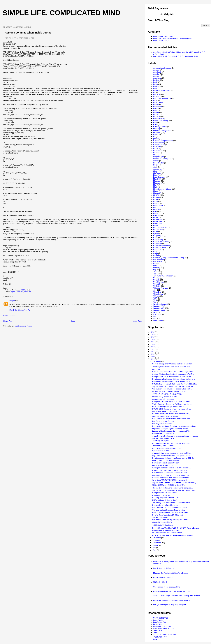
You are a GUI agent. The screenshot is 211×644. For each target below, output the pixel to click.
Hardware (157, 147)
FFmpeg (157, 129)
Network (157, 197)
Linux (155, 175)
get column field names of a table (165, 416)
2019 (153, 332)
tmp (155, 270)
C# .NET (157, 94)
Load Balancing (159, 177)
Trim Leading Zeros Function (163, 446)
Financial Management (162, 131)
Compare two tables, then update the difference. (171, 478)
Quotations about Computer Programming (169, 510)
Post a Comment (10, 316)
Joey (155, 639)
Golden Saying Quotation (163, 141)
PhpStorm (157, 213)
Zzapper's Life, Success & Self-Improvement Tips (171, 431)
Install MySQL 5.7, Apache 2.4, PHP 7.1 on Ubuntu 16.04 (175, 56)
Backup (156, 80)
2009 (153, 357)
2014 (153, 344)
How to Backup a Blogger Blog (164, 433)
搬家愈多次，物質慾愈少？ (164, 568)
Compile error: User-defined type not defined (170, 508)
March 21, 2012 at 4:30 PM (20, 310)
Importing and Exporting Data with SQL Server (170, 429)
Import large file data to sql (163, 465)
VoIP (155, 298)
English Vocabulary (161, 120)
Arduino (156, 76)
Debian (156, 104)
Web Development (160, 304)
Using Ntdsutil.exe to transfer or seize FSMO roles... (173, 377)
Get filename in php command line (167, 587)
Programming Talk (160, 227)
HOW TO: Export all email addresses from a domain (172, 535)
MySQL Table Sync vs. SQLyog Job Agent (170, 605)
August (156, 545)
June (155, 550)
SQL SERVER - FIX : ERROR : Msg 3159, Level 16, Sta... (175, 384)
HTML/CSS (158, 151)
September (157, 543)
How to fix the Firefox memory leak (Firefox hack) (171, 381)
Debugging (158, 106)
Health (156, 149)
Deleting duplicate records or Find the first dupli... (171, 443)
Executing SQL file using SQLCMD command (170, 470)
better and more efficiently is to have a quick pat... (172, 475)
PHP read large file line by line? (165, 500)
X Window (157, 314)
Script (26, 292)
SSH (155, 264)
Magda (12, 300)
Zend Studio (158, 320)
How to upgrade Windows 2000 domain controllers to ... (174, 379)
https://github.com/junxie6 (163, 36)
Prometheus (158, 229)
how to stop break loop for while (165, 411)
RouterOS (157, 250)
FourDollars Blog (160, 622)
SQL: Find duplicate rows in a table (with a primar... (172, 456)
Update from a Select (161, 451)
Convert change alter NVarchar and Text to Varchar (172, 364)
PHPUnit (157, 215)
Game (156, 135)
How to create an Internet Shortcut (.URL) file (170, 473)
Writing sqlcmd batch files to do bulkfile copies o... (172, 468)
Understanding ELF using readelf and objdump (171, 591)
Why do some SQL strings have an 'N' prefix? (170, 391)
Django (156, 108)
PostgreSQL (158, 219)
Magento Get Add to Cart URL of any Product (171, 573)
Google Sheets (159, 145)
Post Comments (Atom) (23, 326)
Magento (157, 181)
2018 (153, 334)
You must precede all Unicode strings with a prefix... (172, 389)
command (157, 96)
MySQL (156, 195)
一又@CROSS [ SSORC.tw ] (164, 634)
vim (30, 292)
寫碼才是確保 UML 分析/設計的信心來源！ (169, 485)
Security (156, 256)
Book (155, 88)
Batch (155, 84)
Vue (155, 302)
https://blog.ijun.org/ (161, 40)
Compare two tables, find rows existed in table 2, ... (172, 414)
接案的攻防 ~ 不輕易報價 (162, 522)
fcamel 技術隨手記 (160, 618)
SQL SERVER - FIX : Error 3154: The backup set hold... (174, 386)
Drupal (156, 114)
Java (155, 167)
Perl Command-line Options (163, 421)
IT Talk (156, 165)
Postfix (156, 217)
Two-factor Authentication (163, 276)
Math (155, 187)
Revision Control (160, 248)
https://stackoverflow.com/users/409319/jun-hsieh (172, 38)
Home (73, 321)
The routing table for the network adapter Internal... (172, 503)
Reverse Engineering (161, 246)
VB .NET (157, 284)
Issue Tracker (159, 163)
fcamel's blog (158, 620)
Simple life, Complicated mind (61, 13)
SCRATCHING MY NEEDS (164, 628)
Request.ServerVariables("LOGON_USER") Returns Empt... (176, 528)
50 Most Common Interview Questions (167, 533)
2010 (153, 354)
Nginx (155, 201)
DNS (155, 110)
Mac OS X (157, 179)
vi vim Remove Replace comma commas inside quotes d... (175, 436)
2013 (153, 347)
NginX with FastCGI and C (163, 577)
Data (155, 100)
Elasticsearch (158, 118)
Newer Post (8, 321)
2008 (153, 359)
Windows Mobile (160, 310)
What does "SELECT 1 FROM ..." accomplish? (170, 480)
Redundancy (158, 240)
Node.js (156, 203)
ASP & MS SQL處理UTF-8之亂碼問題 (167, 394)
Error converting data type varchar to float (168, 406)
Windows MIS (159, 308)
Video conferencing (161, 288)
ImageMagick (158, 157)
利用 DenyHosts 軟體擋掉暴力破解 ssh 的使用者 (171, 367)
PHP (155, 211)
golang (156, 139)
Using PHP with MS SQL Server (165, 493)
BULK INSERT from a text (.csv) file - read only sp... (172, 409)
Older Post (137, 321)
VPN (155, 300)
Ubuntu (156, 278)
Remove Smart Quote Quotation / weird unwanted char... (174, 426)
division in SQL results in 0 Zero (165, 397)
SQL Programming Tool (161, 517)
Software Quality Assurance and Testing (169, 258)
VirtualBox (157, 292)
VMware (157, 296)
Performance (158, 205)
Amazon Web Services (162, 68)
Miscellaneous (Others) (162, 189)
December (157, 361)
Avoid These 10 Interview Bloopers (166, 530)
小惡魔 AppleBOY (160, 637)
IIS (154, 155)
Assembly (157, 78)
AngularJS (157, 72)
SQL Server (158, 262)
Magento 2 (157, 183)
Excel (155, 125)
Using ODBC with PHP (161, 495)
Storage (156, 266)
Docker (156, 112)
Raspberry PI (158, 235)
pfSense (157, 209)
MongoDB (157, 193)
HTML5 (156, 153)
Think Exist (158, 630)
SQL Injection (159, 260)
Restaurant (158, 244)
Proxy (155, 231)
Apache (156, 74)
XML (155, 318)
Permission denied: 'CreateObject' (166, 463)
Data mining (158, 102)
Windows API (158, 306)
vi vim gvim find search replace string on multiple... (172, 453)
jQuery (156, 171)
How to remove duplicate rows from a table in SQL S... (173, 458)
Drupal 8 (157, 116)
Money (156, 191)
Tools (155, 274)
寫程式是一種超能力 (161, 582)
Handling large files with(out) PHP (165, 498)
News (155, 199)
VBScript (157, 286)
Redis (155, 238)
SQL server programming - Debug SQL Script (170, 520)
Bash (155, 82)
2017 (153, 337)
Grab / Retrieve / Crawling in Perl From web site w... (172, 404)
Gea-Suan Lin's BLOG (162, 626)
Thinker (156, 632)
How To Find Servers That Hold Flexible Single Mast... (173, 372)
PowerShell (158, 221)
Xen (155, 316)
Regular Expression (17, 292)
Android (156, 70)
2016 (153, 339)
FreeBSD (157, 133)
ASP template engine (161, 441)
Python (156, 233)
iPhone (156, 161)
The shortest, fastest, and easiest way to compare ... (173, 488)
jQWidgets (157, 173)
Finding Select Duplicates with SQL (166, 460)
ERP (155, 122)
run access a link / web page (163, 399)
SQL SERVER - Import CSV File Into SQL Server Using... (175, 490)
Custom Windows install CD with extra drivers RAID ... (173, 374)
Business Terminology (162, 90)
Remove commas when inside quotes (28, 33)
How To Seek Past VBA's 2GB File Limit (168, 515)
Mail (155, 185)
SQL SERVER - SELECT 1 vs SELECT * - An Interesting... (175, 482)
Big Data (157, 86)
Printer (156, 225)
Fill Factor (156, 369)
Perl (155, 207)
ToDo (155, 272)
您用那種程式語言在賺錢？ (163, 525)
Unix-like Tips (158, 282)
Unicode (157, 280)
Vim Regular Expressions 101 (164, 438)
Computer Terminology (162, 98)
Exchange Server (160, 127)
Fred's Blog (158, 624)
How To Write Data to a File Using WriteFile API (171, 512)
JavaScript (157, 169)
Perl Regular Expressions (162, 424)
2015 (153, 342)
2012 (153, 349)
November (157, 538)
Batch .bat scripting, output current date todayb (171, 600)
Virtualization (158, 294)
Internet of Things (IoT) (162, 159)
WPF (155, 312)
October (156, 540)
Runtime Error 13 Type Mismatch (165, 505)
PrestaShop (158, 223)
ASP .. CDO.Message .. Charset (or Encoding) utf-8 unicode (177, 596)
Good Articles (158, 143)
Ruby (155, 252)
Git (154, 137)
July (155, 548)
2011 (153, 352)
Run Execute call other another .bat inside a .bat (171, 419)
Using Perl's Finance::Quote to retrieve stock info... (172, 402)
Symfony (157, 268)
